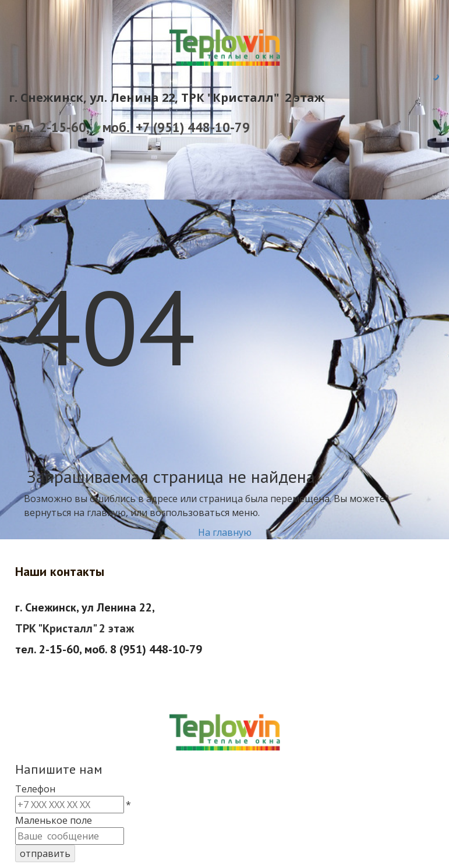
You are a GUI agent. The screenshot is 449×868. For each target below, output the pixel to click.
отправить (45, 853)
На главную (225, 532)
